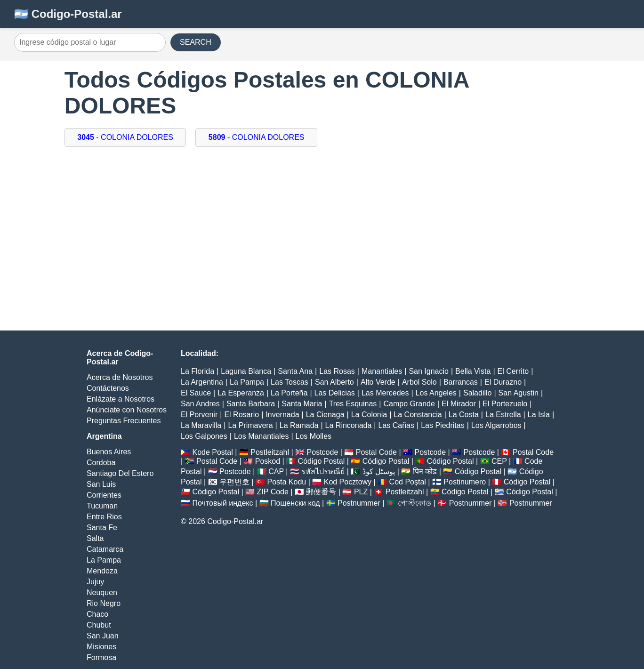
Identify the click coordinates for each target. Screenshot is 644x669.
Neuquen (102, 592)
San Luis (101, 484)
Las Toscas (290, 382)
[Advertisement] (322, 232)
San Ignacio (429, 371)
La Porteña (289, 393)
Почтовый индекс (222, 503)
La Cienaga (325, 415)
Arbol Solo (419, 382)
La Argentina (202, 382)
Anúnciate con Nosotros (127, 410)
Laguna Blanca (246, 371)
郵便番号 (321, 492)
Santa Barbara (251, 404)
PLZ (361, 492)
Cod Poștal (408, 482)
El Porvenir (199, 415)
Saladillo (477, 393)
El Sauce (196, 393)
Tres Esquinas (353, 404)
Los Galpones (204, 436)
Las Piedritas (443, 425)
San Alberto (334, 382)
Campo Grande (409, 404)
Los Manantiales (262, 436)
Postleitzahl (270, 452)
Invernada (282, 415)
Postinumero (465, 482)
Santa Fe (102, 528)
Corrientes (104, 495)
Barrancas (461, 382)
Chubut (99, 625)
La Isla (539, 415)
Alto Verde (378, 382)
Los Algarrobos (496, 425)
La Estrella (503, 415)
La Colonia (369, 415)
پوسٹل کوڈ (379, 472)
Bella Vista (473, 371)
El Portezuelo (505, 404)
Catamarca (105, 549)
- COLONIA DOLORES (125, 137)
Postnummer (359, 503)
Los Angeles (436, 393)
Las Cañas (397, 425)
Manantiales (382, 371)
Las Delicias (335, 393)
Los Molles (314, 436)
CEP (499, 461)
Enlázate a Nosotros (121, 399)
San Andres (200, 404)
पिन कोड (425, 472)
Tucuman (102, 506)
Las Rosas (337, 371)
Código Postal (322, 461)
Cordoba (101, 463)
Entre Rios (104, 517)
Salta (95, 538)
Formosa (101, 657)
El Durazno (503, 382)
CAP (276, 472)
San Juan (103, 636)
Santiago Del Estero (120, 473)
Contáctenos (108, 388)
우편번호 (234, 482)
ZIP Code (273, 492)
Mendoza (102, 571)
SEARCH (196, 42)
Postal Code (376, 452)
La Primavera (250, 425)
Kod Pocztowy (348, 482)
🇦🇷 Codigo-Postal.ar (68, 14)
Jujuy (95, 582)
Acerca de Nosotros (120, 377)
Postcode (323, 452)
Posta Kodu (286, 482)
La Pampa (104, 560)
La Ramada (299, 425)
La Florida (197, 371)
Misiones (101, 647)
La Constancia (418, 415)
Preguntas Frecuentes (124, 421)
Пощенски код (295, 503)
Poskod (268, 461)
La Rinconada (349, 425)
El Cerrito (513, 371)
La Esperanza (241, 393)
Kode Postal (212, 452)
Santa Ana (295, 371)
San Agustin (519, 393)
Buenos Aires (109, 452)
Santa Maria (302, 404)
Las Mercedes (385, 393)
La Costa (464, 415)
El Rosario (241, 415)
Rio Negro (104, 603)
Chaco (97, 614)
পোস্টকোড (415, 503)
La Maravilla (201, 425)
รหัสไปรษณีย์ (323, 472)
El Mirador (459, 404)
